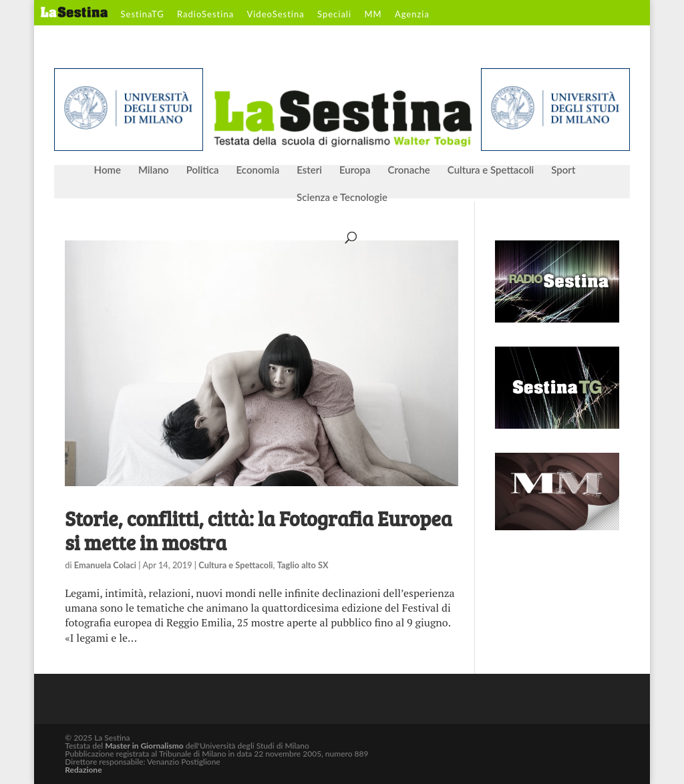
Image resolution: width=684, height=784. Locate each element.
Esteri (309, 170)
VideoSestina (275, 15)
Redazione (83, 770)
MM (373, 15)
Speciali (334, 15)
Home (108, 170)
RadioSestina (205, 15)
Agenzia (412, 15)
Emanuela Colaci (105, 565)
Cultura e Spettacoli (491, 170)
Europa (355, 170)
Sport (563, 170)
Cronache (408, 170)
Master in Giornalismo (144, 746)
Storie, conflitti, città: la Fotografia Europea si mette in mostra (259, 530)
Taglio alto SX (303, 565)
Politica (203, 170)
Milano (154, 170)
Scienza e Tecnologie (342, 198)
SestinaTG (143, 15)
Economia (258, 170)
